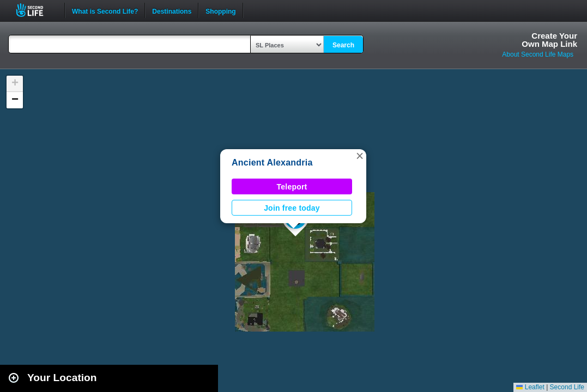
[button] (360, 156)
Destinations (172, 10)
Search (343, 45)
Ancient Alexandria (272, 163)
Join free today (292, 208)
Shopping (220, 10)
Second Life (36, 10)
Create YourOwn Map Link (549, 40)
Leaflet (530, 387)
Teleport (292, 187)
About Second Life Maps (538, 54)
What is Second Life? (105, 10)
